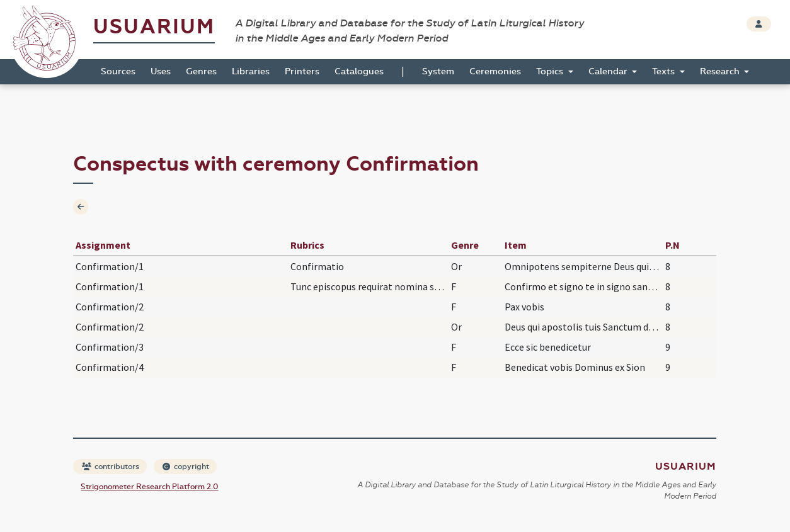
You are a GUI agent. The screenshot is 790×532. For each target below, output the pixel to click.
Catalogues (359, 71)
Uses (161, 71)
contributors (111, 467)
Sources (118, 71)
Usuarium (154, 27)
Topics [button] (551, 71)
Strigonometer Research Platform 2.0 (149, 487)
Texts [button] (665, 71)
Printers (302, 71)
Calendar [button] (609, 71)
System (438, 71)
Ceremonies (495, 71)
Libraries (251, 71)
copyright (186, 467)
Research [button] (721, 71)
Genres (201, 71)
